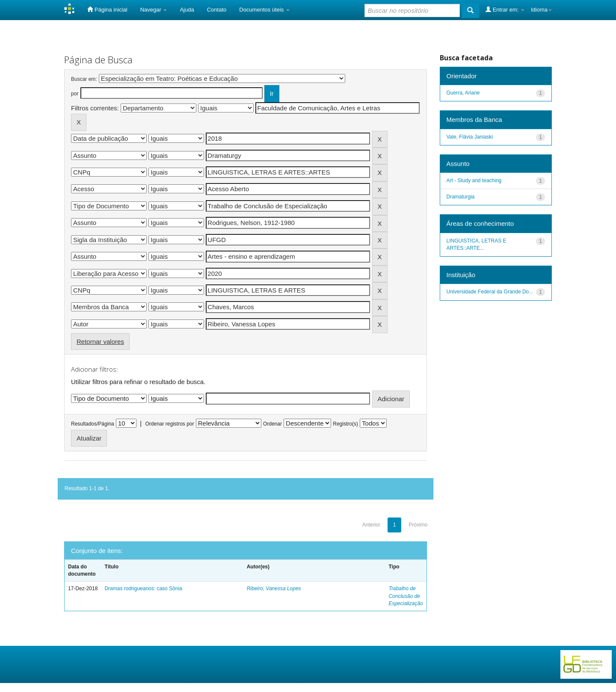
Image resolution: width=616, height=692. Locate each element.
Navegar (154, 10)
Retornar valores (100, 342)
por (75, 94)
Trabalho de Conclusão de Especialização (406, 596)
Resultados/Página (93, 424)
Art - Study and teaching (474, 180)
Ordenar (272, 424)
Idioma (541, 10)
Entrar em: (505, 9)
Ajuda (187, 10)
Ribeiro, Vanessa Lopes (274, 588)
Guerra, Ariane (463, 93)
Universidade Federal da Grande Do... (490, 292)
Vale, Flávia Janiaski (470, 137)
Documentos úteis (264, 10)
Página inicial (107, 9)
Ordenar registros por (169, 424)
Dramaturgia (461, 197)
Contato (217, 10)
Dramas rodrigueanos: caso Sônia (143, 588)
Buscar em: (84, 79)
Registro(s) (345, 424)
